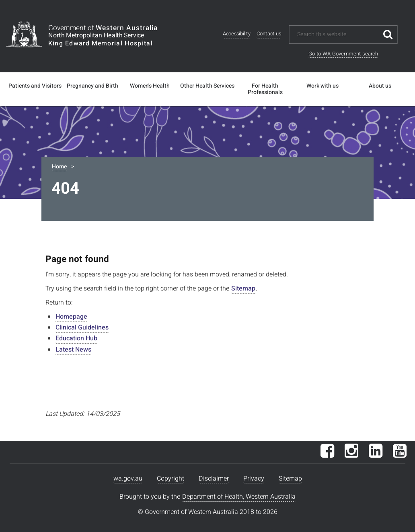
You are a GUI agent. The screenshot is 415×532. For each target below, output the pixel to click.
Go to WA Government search (343, 54)
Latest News (73, 350)
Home (59, 167)
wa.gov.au (128, 479)
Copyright (171, 479)
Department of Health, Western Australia (239, 497)
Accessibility (237, 34)
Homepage (71, 317)
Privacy (254, 479)
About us (380, 86)
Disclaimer (214, 479)
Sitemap (243, 289)
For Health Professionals (265, 89)
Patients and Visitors (35, 86)
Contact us (269, 34)
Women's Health (150, 86)
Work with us (323, 86)
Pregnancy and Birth (92, 86)
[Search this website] (338, 35)
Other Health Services (207, 86)
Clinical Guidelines (82, 327)
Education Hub (76, 338)
